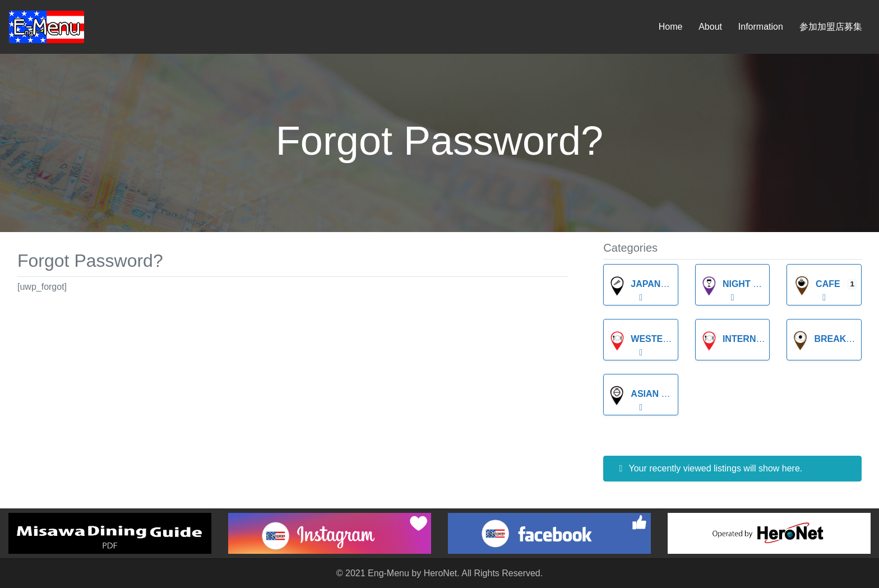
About (710, 27)
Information (761, 27)
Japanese (644, 284)
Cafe (817, 284)
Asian (633, 394)
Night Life (736, 284)
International (748, 339)
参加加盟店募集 (831, 27)
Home (671, 27)
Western (642, 339)
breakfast (830, 339)
